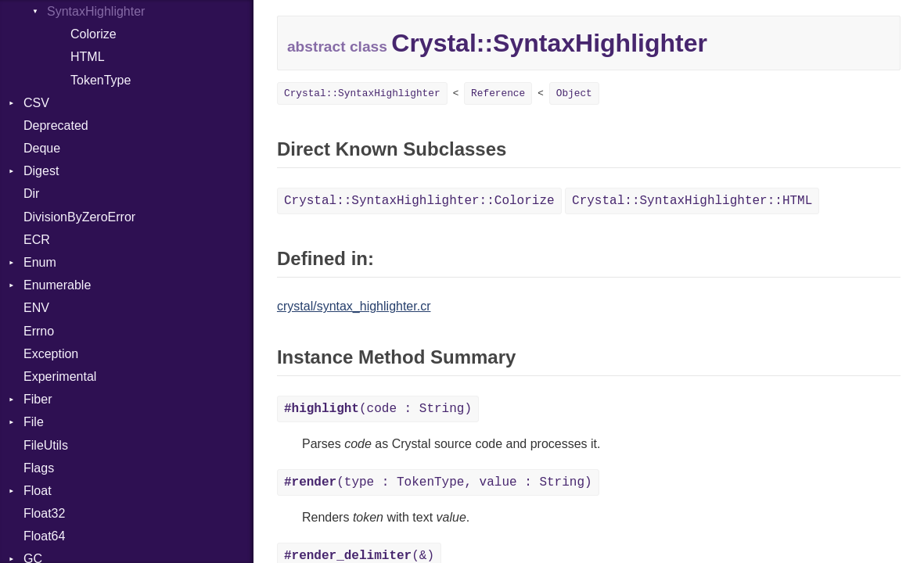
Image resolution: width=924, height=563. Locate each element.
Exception (51, 354)
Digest (41, 171)
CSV (36, 103)
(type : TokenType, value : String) (438, 482)
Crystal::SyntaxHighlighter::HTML (692, 201)
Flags (39, 468)
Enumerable (57, 285)
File (34, 422)
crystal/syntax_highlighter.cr (354, 306)
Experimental (60, 377)
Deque (42, 148)
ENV (36, 308)
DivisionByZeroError (79, 217)
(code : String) (378, 409)
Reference (498, 93)
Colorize (93, 34)
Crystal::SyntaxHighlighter (362, 93)
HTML (88, 57)
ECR (37, 240)
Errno (39, 331)
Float (38, 491)
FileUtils (46, 445)
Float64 (44, 536)
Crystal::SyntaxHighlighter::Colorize (419, 201)
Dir (31, 194)
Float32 (44, 513)
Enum (40, 262)
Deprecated (56, 126)
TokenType (101, 80)
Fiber (38, 399)
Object (574, 93)
